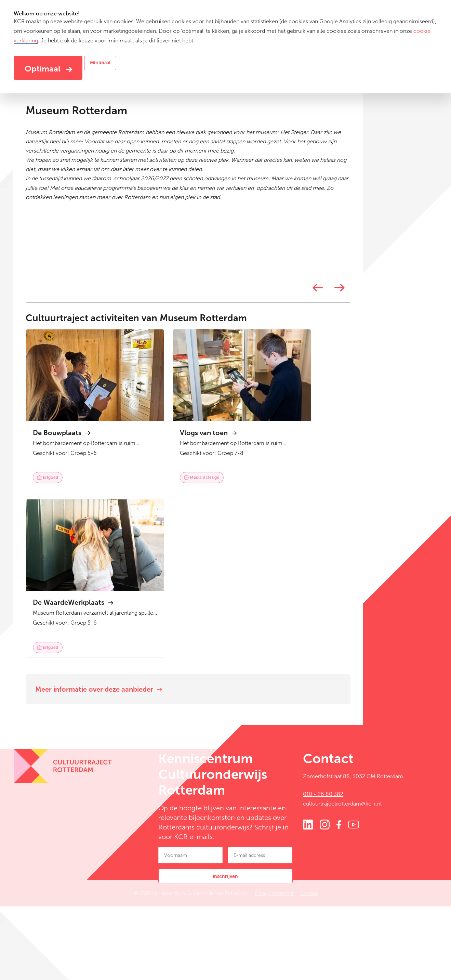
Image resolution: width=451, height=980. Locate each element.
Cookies (333, 968)
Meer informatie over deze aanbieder (137, 758)
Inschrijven (225, 951)
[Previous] (354, 549)
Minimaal (100, 63)
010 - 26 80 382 (323, 868)
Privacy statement (299, 968)
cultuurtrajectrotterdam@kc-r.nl (342, 877)
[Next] (376, 549)
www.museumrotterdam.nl (110, 216)
